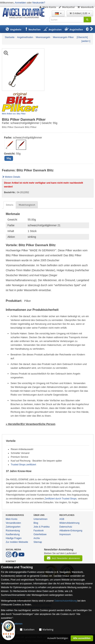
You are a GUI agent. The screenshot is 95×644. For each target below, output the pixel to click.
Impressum (65, 534)
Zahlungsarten (13, 527)
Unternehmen (41, 519)
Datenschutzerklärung (66, 601)
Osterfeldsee (40, 534)
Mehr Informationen (12, 624)
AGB (62, 519)
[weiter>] (86, 41)
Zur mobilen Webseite (17, 542)
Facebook (39, 531)
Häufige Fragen (14, 538)
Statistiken (29, 630)
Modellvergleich (27, 205)
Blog (36, 523)
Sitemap (38, 542)
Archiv (37, 538)
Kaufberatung (13, 534)
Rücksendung (13, 531)
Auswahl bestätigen (58, 638)
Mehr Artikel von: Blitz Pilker (14, 114)
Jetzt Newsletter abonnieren (63, 558)
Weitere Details (11, 177)
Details (10, 205)
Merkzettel (67, 7)
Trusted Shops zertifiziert (23, 465)
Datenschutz (66, 527)
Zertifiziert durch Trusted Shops (61, 499)
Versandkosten (13, 523)
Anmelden (20, 3)
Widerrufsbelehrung (69, 523)
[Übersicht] (82, 37)
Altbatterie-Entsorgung (71, 531)
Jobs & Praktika (41, 527)
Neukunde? (39, 3)
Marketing (48, 630)
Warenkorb (85, 7)
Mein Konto (47, 7)
